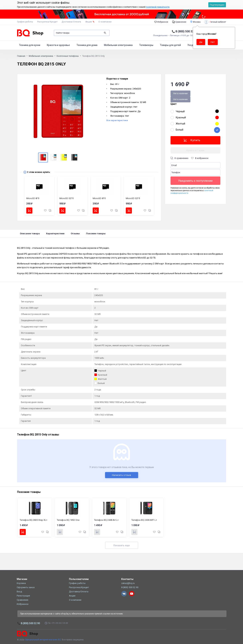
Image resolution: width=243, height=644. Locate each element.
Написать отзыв (122, 475)
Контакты (127, 579)
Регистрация (23, 596)
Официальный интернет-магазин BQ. (43, 640)
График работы (25, 22)
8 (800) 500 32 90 (186, 31)
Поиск (105, 33)
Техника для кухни (30, 45)
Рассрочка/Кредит (47, 22)
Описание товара (30, 233)
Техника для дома (87, 45)
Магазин (22, 579)
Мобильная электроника (118, 45)
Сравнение (179, 22)
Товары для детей (170, 45)
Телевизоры (146, 45)
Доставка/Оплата (71, 22)
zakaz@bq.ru (128, 583)
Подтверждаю (217, 5)
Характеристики (55, 233)
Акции (90, 22)
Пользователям (79, 579)
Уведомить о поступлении (195, 181)
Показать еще (121, 545)
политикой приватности (158, 7)
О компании (105, 22)
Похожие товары (96, 233)
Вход (19, 592)
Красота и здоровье (58, 45)
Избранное (161, 22)
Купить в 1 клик (195, 150)
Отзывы (75, 233)
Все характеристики (117, 120)
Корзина (21, 583)
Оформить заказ (26, 587)
